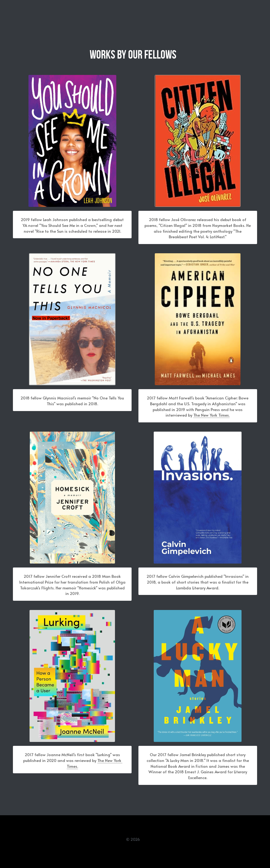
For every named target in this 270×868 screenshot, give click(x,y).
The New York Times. (212, 418)
